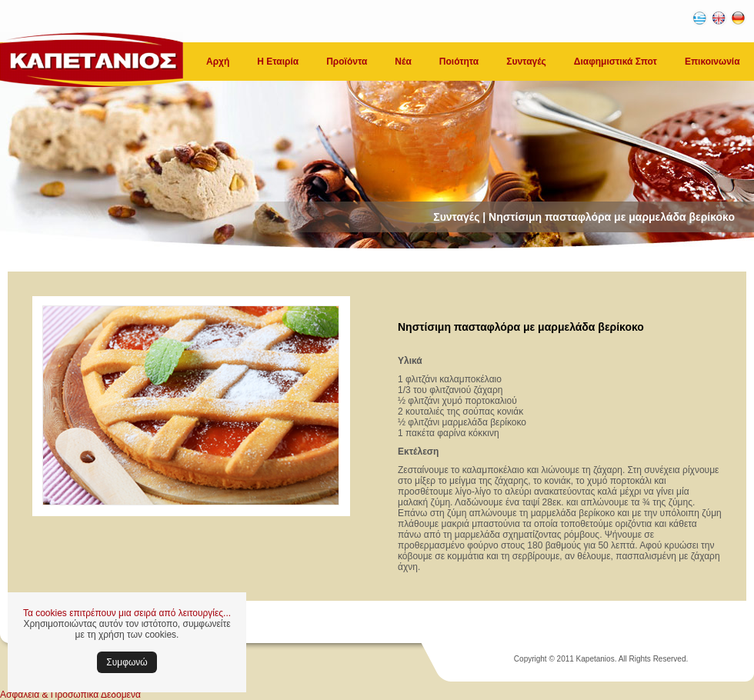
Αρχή (218, 62)
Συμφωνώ (127, 662)
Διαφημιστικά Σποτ (616, 62)
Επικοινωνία (712, 62)
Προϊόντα (347, 62)
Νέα (403, 62)
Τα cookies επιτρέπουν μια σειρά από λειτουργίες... (127, 613)
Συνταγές (526, 62)
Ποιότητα (459, 62)
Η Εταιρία (278, 62)
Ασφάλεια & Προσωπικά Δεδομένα (70, 695)
